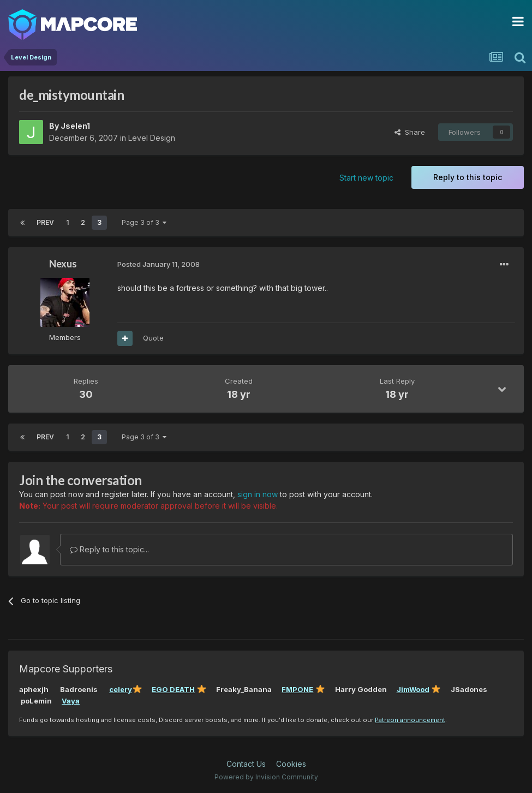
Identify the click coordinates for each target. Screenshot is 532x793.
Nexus (63, 264)
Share (410, 132)
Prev (45, 222)
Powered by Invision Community (266, 777)
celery (121, 689)
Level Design (152, 138)
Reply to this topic (468, 177)
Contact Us (246, 764)
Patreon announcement (410, 720)
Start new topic (366, 178)
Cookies (291, 764)
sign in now (258, 494)
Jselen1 (75, 126)
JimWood (413, 689)
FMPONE (297, 689)
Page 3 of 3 (144, 222)
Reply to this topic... (109, 549)
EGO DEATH (173, 689)
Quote (153, 338)
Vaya (71, 701)
